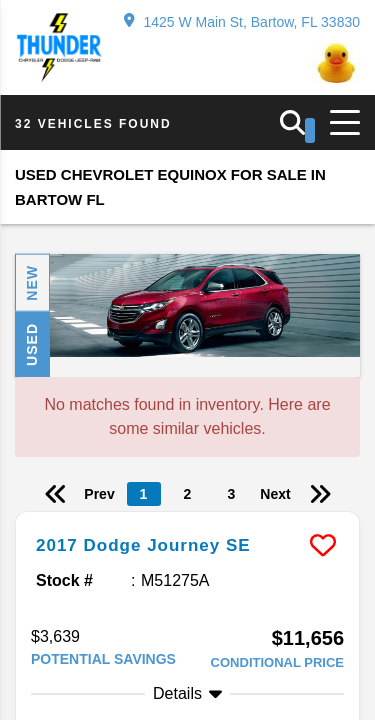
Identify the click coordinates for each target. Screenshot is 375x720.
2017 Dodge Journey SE (143, 545)
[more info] (187, 514)
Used (32, 344)
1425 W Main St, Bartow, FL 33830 (242, 21)
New (32, 283)
